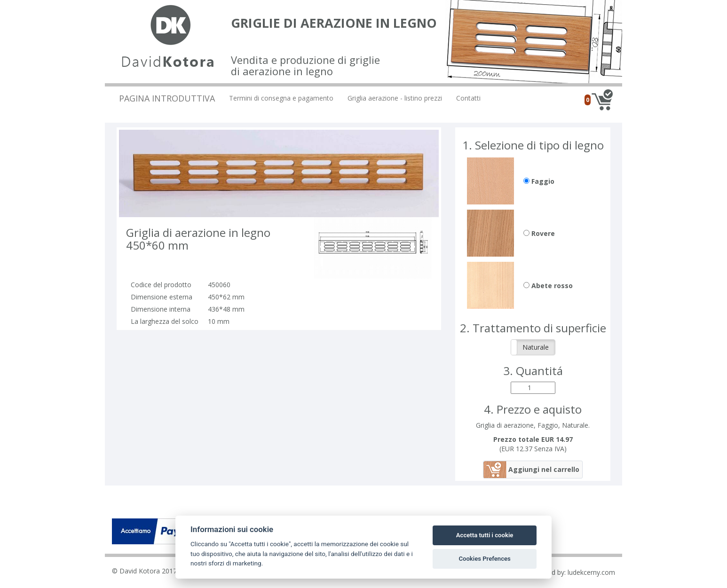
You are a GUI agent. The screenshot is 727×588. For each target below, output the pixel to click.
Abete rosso (548, 286)
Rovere (539, 233)
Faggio (539, 181)
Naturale (536, 347)
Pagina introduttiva (167, 98)
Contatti (468, 98)
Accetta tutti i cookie (485, 535)
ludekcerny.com (591, 572)
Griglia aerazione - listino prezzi (395, 98)
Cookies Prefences (484, 559)
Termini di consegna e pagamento (281, 98)
